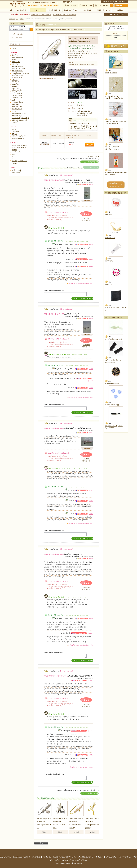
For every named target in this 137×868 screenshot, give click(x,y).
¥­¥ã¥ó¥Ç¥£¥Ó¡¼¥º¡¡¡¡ (112, 405)
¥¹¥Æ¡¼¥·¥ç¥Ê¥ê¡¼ (17, 102)
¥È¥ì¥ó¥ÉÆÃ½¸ (87, 10)
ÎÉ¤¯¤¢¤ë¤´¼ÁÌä (125, 857)
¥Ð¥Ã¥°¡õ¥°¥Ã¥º (17, 91)
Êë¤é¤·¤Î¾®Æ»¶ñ (17, 78)
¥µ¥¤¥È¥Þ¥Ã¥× (123, 2)
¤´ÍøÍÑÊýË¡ (68, 2)
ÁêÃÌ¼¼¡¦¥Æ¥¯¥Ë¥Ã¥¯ (103, 10)
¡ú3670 (91, 388)
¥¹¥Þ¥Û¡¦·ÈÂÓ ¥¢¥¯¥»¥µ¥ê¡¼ (20, 73)
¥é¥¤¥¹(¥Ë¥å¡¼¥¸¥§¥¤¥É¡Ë (113, 339)
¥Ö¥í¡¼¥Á (15, 64)
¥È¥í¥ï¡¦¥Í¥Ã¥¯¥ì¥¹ (111, 73)
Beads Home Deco (17, 152)
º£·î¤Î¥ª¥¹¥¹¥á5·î (16, 170)
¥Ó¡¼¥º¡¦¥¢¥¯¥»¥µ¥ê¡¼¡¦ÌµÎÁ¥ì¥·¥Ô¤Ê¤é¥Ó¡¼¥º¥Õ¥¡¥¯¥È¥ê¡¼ (69, 860)
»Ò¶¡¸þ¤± (14, 134)
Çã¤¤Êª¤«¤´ (119, 5)
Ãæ (120, 15)
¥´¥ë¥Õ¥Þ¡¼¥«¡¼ (17, 109)
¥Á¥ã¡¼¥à (15, 80)
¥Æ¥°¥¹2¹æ (108, 215)
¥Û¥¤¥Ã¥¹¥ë (109, 261)
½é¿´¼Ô (14, 129)
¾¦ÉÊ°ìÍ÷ (105, 2)
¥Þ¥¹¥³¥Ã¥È (15, 84)
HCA (13, 156)
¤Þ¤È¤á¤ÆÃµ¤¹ (21, 10)
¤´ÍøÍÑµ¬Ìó (47, 857)
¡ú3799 (91, 185)
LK (13, 159)
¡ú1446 (91, 259)
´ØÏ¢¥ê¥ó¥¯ (99, 857)
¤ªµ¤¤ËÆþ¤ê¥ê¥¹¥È (86, 5)
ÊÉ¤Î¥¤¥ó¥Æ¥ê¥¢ (17, 93)
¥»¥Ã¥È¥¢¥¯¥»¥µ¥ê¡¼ (18, 69)
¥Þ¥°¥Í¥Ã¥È (15, 104)
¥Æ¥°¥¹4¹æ (108, 284)
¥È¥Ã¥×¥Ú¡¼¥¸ (13, 19)
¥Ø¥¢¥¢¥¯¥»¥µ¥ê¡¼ (17, 66)
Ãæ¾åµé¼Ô (15, 132)
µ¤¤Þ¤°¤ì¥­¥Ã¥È (16, 172)
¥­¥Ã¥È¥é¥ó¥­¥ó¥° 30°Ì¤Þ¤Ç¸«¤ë (114, 185)
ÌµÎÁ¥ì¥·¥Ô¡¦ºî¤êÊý (71, 10)
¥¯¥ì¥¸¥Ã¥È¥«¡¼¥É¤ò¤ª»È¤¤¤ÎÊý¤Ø (65, 15)
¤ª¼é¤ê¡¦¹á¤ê (15, 82)
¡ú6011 (91, 433)
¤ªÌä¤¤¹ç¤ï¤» (113, 2)
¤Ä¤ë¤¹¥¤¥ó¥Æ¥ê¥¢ (17, 98)
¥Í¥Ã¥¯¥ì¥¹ (15, 55)
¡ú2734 (91, 755)
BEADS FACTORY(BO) (19, 147)
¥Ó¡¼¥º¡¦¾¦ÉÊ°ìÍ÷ (54, 10)
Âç (123, 15)
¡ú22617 (91, 633)
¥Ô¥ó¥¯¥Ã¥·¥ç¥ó (17, 107)
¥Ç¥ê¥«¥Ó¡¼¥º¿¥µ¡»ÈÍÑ (19, 136)
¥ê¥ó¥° (14, 60)
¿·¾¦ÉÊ (14, 48)
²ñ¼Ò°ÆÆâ (36, 857)
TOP (11, 10)
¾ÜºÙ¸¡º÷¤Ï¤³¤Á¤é (17, 34)
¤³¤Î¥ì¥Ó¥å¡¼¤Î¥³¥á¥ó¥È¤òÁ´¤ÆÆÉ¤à (81, 283)
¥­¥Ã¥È (38, 10)
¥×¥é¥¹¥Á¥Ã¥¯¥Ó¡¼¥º (112, 383)
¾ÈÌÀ (13, 100)
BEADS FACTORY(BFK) (19, 145)
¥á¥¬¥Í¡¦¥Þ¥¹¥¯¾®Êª (18, 75)
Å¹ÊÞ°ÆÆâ (120, 10)
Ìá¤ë (41, 843)
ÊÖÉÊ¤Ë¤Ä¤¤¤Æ (94, 157)
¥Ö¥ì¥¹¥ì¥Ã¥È (16, 62)
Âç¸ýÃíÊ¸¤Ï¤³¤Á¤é (102, 5)
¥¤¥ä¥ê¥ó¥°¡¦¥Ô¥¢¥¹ (18, 57)
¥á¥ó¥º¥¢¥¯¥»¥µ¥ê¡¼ (18, 138)
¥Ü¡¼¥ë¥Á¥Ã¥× (110, 238)
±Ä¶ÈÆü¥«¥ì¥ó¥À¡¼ (22, 857)
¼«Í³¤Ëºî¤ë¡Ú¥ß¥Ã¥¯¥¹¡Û (19, 113)
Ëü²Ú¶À (14, 111)
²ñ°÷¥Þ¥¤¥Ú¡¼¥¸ (71, 5)
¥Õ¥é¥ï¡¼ (14, 86)
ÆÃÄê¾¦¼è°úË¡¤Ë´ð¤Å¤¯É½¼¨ (65, 857)
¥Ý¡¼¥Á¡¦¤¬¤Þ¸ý (17, 89)
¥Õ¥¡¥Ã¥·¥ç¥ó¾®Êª (18, 71)
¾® (118, 15)
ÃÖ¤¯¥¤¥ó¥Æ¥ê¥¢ (17, 95)
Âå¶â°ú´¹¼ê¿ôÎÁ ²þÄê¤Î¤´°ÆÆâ (41, 15)
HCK (13, 154)
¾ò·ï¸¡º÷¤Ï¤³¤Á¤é (17, 37)
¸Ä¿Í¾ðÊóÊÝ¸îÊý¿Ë (86, 857)
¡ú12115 (91, 381)
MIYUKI (14, 150)
